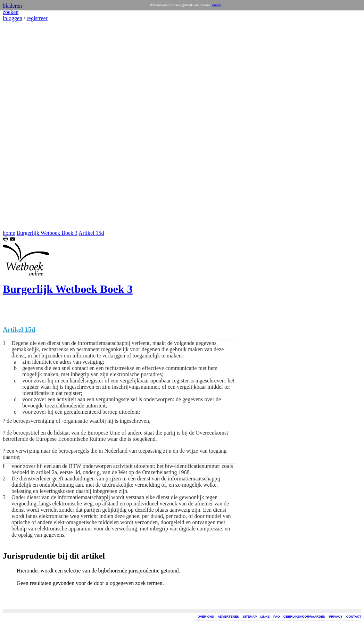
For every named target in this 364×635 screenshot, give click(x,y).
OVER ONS (206, 617)
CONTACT (354, 617)
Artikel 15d (91, 233)
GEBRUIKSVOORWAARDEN (304, 617)
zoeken (11, 12)
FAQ (277, 617)
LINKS (265, 617)
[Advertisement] (24, 126)
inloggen (13, 18)
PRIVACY (336, 617)
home (9, 233)
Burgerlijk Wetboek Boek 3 (47, 233)
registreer (37, 18)
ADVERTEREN (229, 617)
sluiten (217, 5)
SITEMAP (250, 617)
